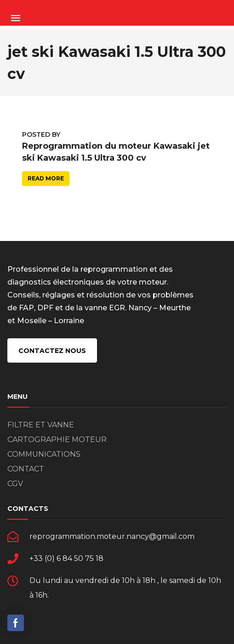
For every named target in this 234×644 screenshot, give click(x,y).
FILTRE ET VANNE (41, 425)
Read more (46, 178)
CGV (15, 484)
